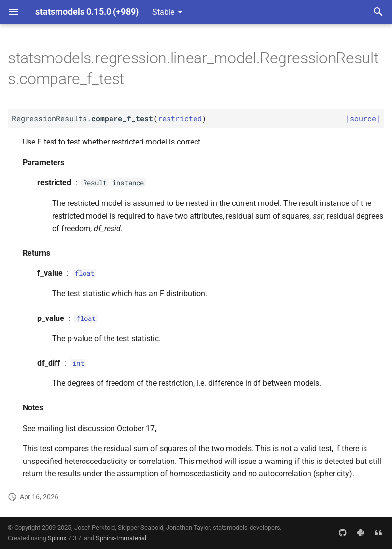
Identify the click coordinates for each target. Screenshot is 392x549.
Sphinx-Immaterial (121, 538)
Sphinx (57, 538)
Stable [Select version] (163, 12)
